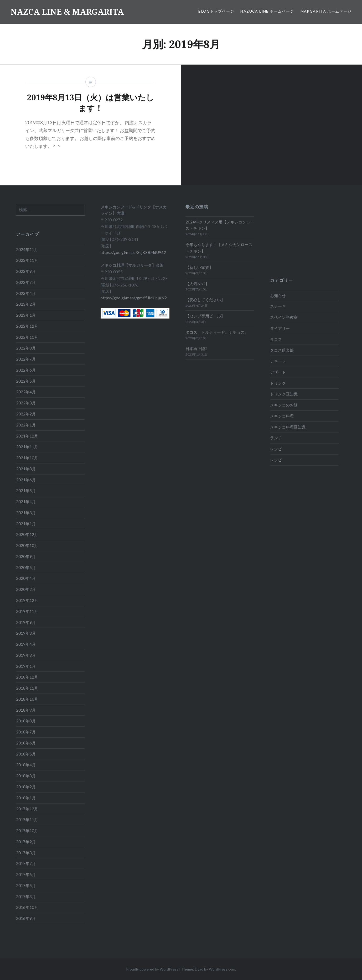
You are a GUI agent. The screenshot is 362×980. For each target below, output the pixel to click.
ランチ (276, 438)
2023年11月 (27, 260)
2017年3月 (26, 896)
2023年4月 (26, 293)
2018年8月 (26, 721)
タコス (276, 339)
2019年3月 (26, 655)
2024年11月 (27, 249)
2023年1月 (26, 315)
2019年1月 (26, 666)
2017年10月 (27, 831)
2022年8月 (26, 348)
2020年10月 (27, 545)
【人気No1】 (197, 284)
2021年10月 (27, 458)
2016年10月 (27, 907)
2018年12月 (27, 677)
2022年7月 (26, 359)
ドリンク (278, 383)
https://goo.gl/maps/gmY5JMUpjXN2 (134, 298)
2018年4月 (26, 765)
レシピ (276, 449)
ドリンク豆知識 (284, 394)
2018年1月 (26, 798)
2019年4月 (26, 644)
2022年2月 (26, 414)
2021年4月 (26, 502)
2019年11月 (27, 611)
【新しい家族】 (199, 267)
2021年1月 (26, 524)
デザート (278, 372)
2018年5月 (26, 754)
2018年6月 (26, 743)
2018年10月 (27, 699)
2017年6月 (26, 874)
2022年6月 (26, 370)
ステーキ (278, 306)
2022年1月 (26, 425)
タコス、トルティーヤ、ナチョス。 (217, 332)
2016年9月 (26, 918)
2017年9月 (26, 842)
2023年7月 (26, 282)
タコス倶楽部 (282, 350)
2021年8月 (26, 469)
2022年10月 (27, 337)
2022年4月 (26, 392)
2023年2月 (26, 304)
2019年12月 (27, 600)
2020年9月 (26, 556)
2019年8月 (26, 633)
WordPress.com (222, 969)
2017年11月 (27, 820)
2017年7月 (26, 863)
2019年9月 (26, 622)
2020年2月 (26, 589)
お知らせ (278, 295)
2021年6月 (26, 480)
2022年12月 (27, 326)
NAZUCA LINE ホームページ (267, 11)
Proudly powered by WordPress (152, 969)
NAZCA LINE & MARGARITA (67, 12)
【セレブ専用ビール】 (205, 316)
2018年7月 (26, 732)
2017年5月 (26, 885)
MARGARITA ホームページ (326, 11)
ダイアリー (280, 328)
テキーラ (278, 361)
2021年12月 (27, 436)
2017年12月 (27, 809)
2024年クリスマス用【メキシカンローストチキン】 (220, 225)
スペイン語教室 (284, 317)
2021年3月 (26, 513)
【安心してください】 (205, 300)
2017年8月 (26, 853)
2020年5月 (26, 567)
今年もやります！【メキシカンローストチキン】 (219, 248)
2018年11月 (27, 688)
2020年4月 (26, 578)
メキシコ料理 (282, 416)
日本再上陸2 (196, 348)
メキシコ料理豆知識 (288, 427)
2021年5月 (26, 491)
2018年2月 (26, 787)
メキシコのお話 (284, 405)
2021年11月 (27, 447)
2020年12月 (27, 534)
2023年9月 (26, 271)
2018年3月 (26, 776)
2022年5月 (26, 381)
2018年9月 (26, 710)
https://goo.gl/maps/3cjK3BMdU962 (133, 252)
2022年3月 (26, 403)
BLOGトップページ (216, 11)
